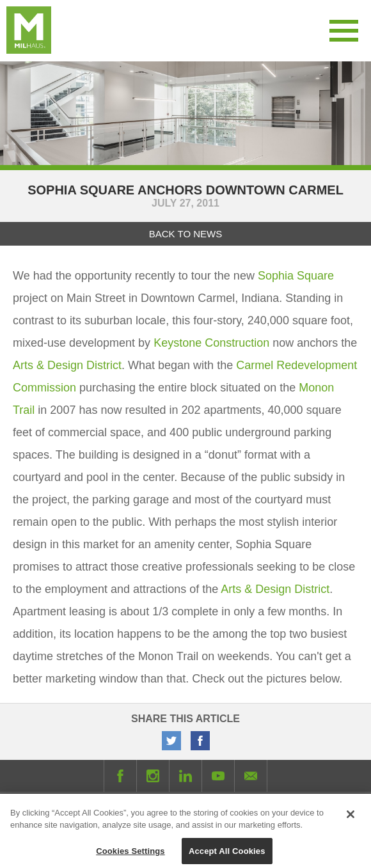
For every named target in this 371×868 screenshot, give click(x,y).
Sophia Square (296, 276)
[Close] (351, 818)
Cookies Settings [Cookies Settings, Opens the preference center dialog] (130, 855)
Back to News (185, 234)
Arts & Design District (67, 365)
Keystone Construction (211, 343)
